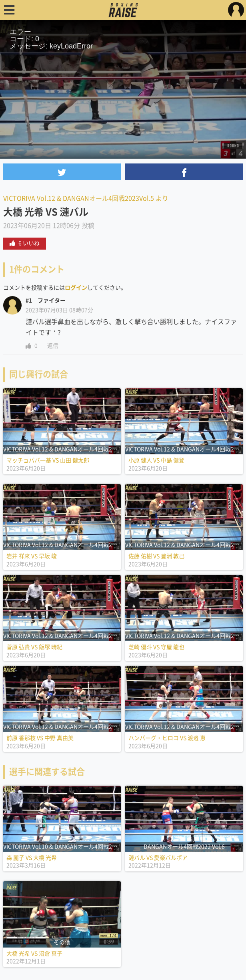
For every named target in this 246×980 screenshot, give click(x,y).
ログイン (76, 288)
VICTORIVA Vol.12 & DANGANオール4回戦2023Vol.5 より (86, 198)
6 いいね (25, 243)
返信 (53, 346)
